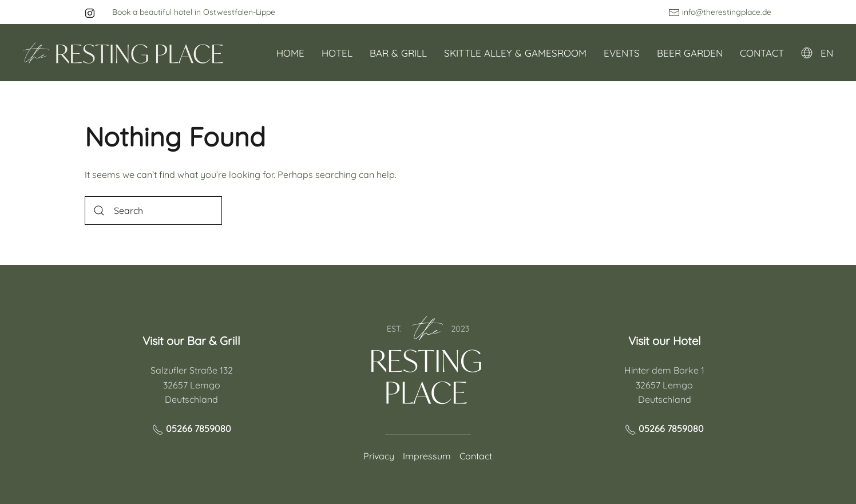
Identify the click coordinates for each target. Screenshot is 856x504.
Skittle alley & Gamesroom (515, 53)
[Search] (153, 211)
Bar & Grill (398, 53)
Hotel (337, 53)
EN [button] (817, 53)
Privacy (379, 456)
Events (622, 53)
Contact (762, 53)
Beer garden (690, 53)
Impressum (427, 456)
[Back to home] (123, 53)
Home (290, 53)
